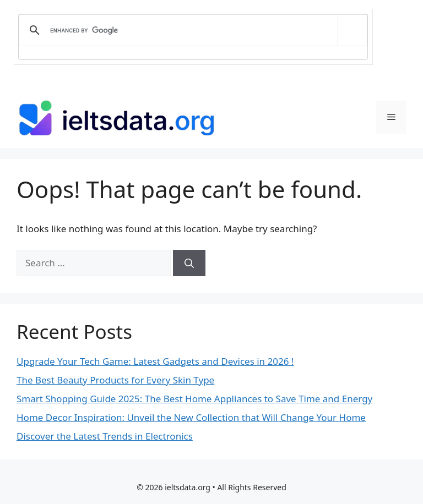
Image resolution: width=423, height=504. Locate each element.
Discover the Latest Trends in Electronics (105, 436)
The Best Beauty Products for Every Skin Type (115, 380)
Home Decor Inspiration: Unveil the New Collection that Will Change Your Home (191, 417)
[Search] (189, 263)
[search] (191, 30)
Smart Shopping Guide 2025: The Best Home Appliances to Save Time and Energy (194, 399)
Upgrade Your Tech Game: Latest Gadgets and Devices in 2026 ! (155, 361)
